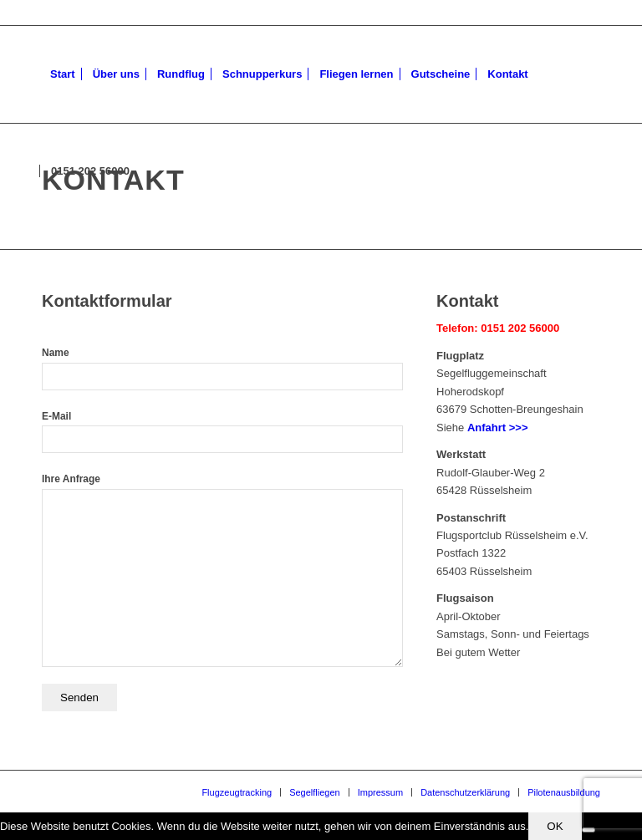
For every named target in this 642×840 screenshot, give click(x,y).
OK (555, 826)
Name (222, 368)
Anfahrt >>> (498, 428)
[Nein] (588, 830)
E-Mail (222, 432)
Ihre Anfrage (222, 570)
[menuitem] (63, 74)
